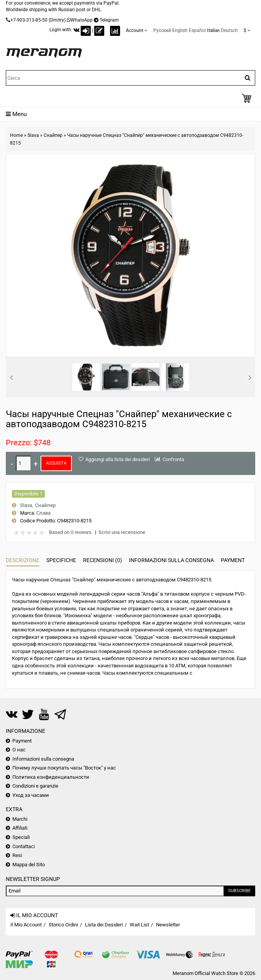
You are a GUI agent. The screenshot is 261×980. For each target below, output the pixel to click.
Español (197, 30)
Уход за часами (31, 795)
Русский (162, 30)
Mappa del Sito (29, 865)
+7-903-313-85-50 (29, 20)
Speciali (21, 837)
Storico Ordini (63, 925)
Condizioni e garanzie (35, 786)
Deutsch (229, 30)
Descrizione (23, 560)
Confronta (173, 459)
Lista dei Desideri (104, 925)
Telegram (109, 20)
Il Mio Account (26, 925)
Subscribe (239, 891)
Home (16, 135)
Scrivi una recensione (122, 532)
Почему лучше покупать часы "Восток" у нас (64, 768)
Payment (233, 560)
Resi (17, 855)
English (180, 30)
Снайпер (53, 135)
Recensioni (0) (103, 560)
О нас (19, 750)
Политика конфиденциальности (51, 777)
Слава (43, 513)
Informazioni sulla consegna (171, 560)
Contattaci (24, 846)
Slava (33, 135)
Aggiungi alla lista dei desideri (118, 459)
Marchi (20, 819)
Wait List (139, 925)
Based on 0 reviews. (71, 532)
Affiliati (20, 828)
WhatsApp (82, 20)
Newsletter (168, 925)
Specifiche (61, 560)
